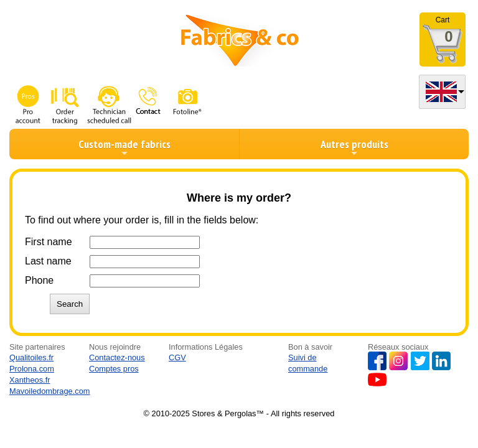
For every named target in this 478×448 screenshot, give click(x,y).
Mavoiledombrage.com (49, 391)
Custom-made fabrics (124, 147)
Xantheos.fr (30, 380)
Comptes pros (114, 369)
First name (49, 242)
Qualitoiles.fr (31, 357)
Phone (39, 280)
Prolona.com (32, 369)
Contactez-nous (117, 357)
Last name (48, 261)
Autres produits (354, 147)
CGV (177, 357)
